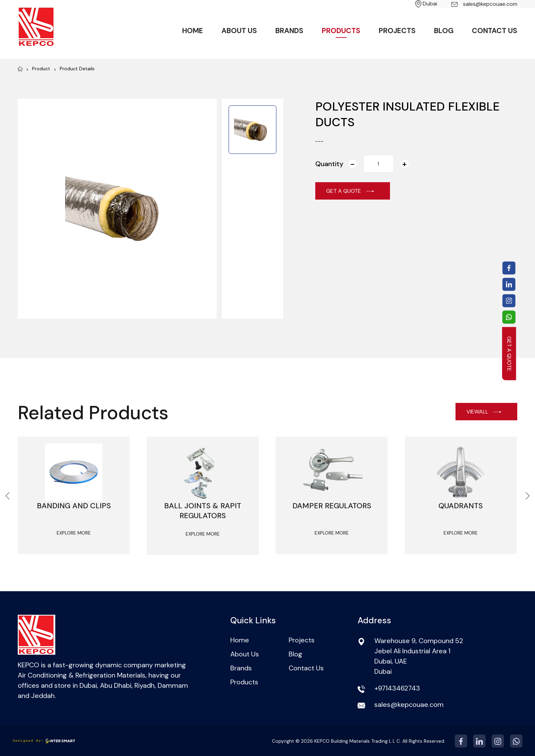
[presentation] (8, 507)
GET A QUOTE (509, 353)
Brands (289, 31)
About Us (239, 31)
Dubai (426, 4)
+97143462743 (397, 688)
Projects (397, 31)
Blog (444, 31)
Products (341, 31)
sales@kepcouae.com (484, 4)
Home (193, 31)
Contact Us (495, 31)
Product (41, 69)
